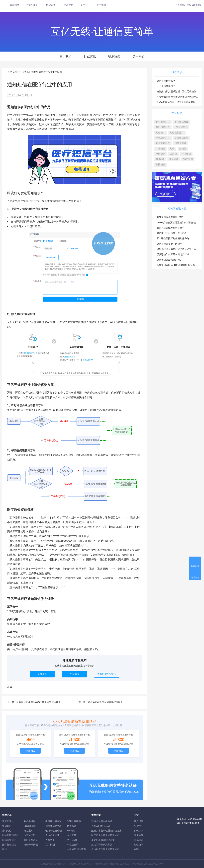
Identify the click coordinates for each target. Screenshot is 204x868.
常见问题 (139, 840)
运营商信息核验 (54, 826)
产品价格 (69, 5)
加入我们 (138, 56)
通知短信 (7, 826)
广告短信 (161, 148)
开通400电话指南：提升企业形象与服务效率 (179, 102)
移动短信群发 (163, 127)
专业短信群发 (182, 122)
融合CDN (72, 840)
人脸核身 (50, 840)
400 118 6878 (194, 5)
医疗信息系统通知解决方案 (105, 835)
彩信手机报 (30, 821)
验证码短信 (8, 821)
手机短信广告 (163, 138)
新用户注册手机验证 (102, 821)
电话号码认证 (31, 845)
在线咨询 (195, 566)
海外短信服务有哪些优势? (170, 217)
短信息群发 (180, 143)
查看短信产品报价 (107, 674)
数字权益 (72, 826)
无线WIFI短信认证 (101, 826)
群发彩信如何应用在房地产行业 (173, 254)
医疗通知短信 (17, 510)
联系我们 (114, 56)
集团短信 (161, 164)
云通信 (173, 154)
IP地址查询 (73, 845)
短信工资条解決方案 (102, 845)
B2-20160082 (123, 864)
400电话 (71, 831)
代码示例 (139, 831)
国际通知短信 (9, 840)
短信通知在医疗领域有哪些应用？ (105, 702)
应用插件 (139, 835)
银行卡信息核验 (54, 831)
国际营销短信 (9, 845)
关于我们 (101, 5)
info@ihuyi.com (192, 823)
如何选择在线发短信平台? (170, 228)
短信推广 (161, 133)
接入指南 (139, 821)
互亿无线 (12, 72)
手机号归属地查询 (76, 849)
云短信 (183, 148)
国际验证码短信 (10, 835)
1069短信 (188, 159)
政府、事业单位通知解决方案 (106, 831)
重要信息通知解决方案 (103, 840)
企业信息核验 (52, 835)
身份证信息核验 (54, 821)
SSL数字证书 (74, 821)
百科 (136, 849)
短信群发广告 (163, 122)
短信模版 (139, 845)
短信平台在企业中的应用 (169, 244)
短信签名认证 (31, 840)
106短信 (160, 159)
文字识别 (50, 845)
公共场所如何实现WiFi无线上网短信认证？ (39, 702)
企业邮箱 (72, 835)
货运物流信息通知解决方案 (105, 849)
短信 (172, 148)
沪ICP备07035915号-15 (80, 864)
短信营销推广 (177, 133)
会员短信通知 (182, 138)
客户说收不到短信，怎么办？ (172, 233)
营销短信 (7, 831)
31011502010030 (152, 864)
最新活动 (15, 5)
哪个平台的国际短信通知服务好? (174, 238)
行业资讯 (90, 56)
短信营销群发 (163, 143)
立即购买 (30, 751)
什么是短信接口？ (166, 86)
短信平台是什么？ (166, 81)
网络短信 (161, 154)
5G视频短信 (30, 826)
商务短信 (174, 159)
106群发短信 (181, 127)
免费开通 (42, 674)
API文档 (138, 826)
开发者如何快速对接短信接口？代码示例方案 (180, 97)
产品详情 (74, 674)
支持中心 (85, 5)
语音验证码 (30, 835)
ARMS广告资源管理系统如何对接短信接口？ (180, 222)
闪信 (4, 849)
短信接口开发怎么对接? (169, 260)
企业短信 (186, 154)
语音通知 (28, 831)
